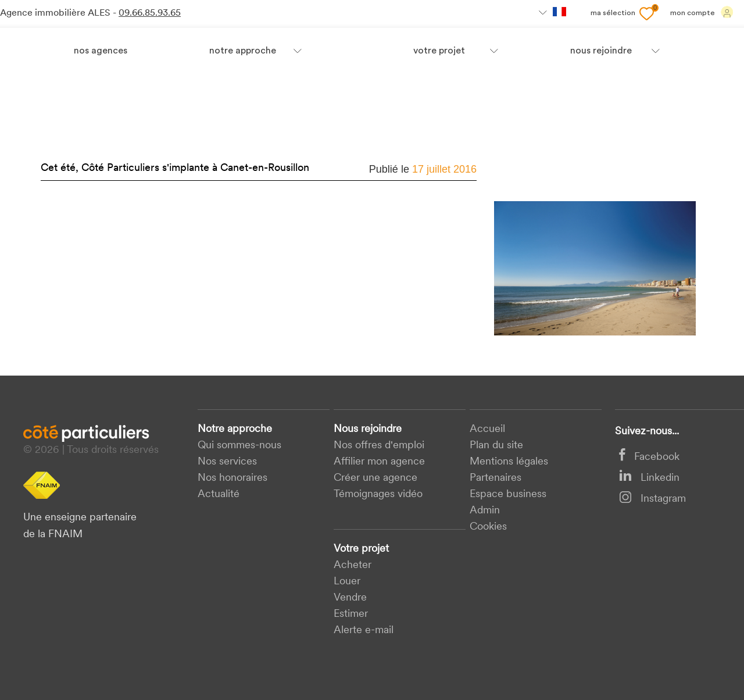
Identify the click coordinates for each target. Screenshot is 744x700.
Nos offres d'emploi (379, 446)
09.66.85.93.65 (150, 13)
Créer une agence (375, 478)
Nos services (227, 462)
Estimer (351, 614)
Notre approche (243, 51)
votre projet (439, 51)
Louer (347, 582)
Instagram (652, 499)
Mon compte (702, 12)
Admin (485, 511)
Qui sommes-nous (239, 446)
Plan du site (496, 446)
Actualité (219, 494)
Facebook (649, 457)
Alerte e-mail (364, 631)
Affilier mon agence (379, 462)
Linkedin (649, 478)
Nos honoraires (233, 478)
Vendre (350, 598)
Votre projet (361, 549)
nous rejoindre (601, 51)
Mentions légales (509, 462)
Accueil (487, 429)
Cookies (488, 527)
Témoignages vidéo (378, 494)
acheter (353, 565)
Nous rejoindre (368, 429)
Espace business (508, 494)
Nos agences (101, 51)
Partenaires (496, 478)
